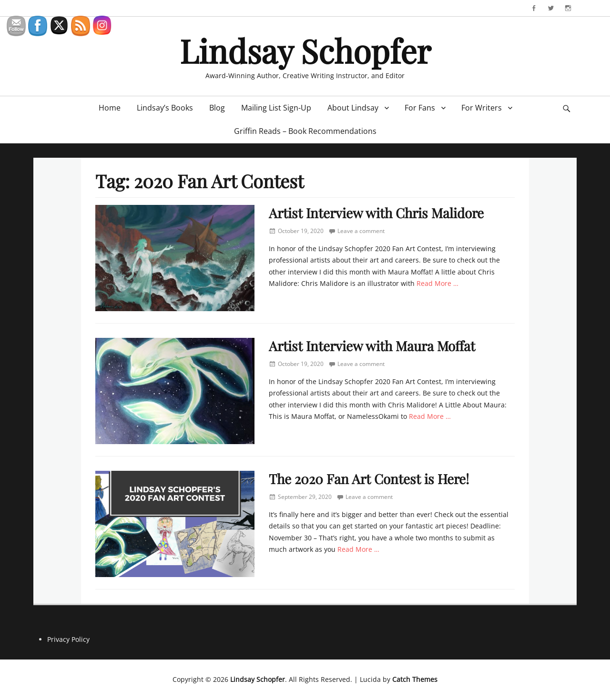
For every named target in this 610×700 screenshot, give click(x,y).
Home (110, 108)
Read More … (437, 283)
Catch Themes (415, 679)
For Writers (482, 108)
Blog (217, 108)
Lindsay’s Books (165, 108)
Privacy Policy (68, 639)
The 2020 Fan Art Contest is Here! (369, 479)
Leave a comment (361, 231)
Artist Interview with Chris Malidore (376, 213)
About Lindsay (353, 108)
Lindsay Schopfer (305, 50)
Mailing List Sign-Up (276, 108)
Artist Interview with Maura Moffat (372, 346)
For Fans (420, 108)
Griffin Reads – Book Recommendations (305, 131)
